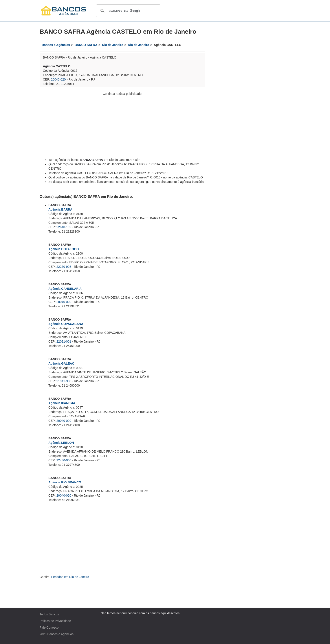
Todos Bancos (49, 614)
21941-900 (64, 381)
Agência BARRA (60, 209)
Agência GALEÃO (61, 363)
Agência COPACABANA (66, 324)
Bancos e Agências (60, 634)
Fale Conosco (49, 627)
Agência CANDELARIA (65, 289)
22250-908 (64, 267)
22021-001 (64, 341)
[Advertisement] (122, 127)
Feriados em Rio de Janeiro (70, 577)
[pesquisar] (128, 11)
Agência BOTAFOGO (64, 249)
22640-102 (64, 227)
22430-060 (64, 460)
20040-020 (58, 79)
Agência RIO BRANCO (65, 482)
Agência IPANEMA (62, 403)
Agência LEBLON (61, 443)
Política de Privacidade (55, 621)
